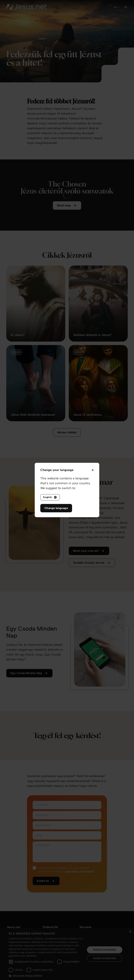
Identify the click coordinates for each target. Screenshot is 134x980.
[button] (46, 976)
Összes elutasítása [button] (105, 958)
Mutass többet (67, 437)
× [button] (130, 932)
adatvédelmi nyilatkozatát (80, 876)
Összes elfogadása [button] (105, 950)
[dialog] (67, 954)
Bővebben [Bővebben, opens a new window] (32, 956)
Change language (56, 508)
